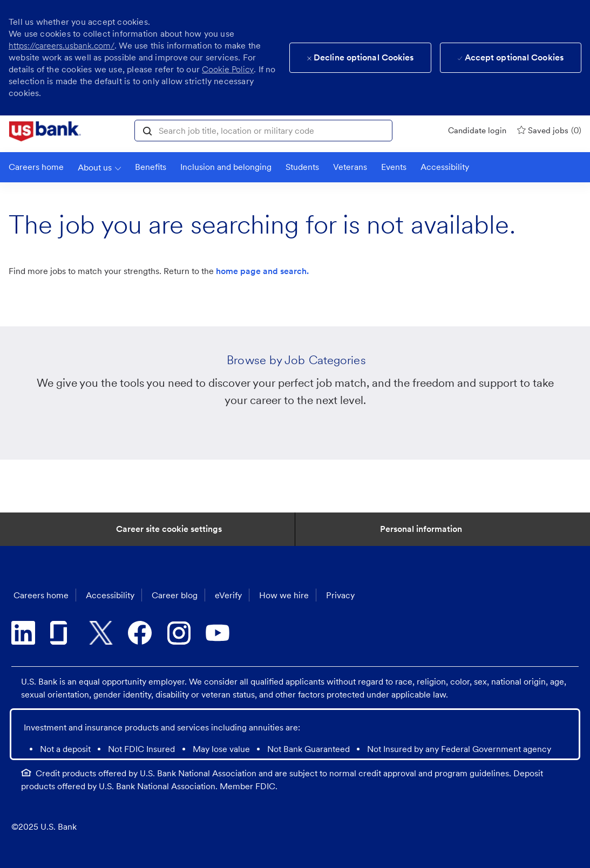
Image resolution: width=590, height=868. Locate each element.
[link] (45, 132)
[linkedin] (23, 633)
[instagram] (179, 633)
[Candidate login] (477, 131)
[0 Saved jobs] (549, 130)
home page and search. (262, 271)
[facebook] (140, 633)
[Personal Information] (421, 529)
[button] (147, 130)
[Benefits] (151, 167)
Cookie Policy (228, 69)
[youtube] (218, 633)
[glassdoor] (62, 633)
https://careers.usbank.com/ (62, 46)
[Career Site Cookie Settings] (169, 529)
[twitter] (101, 633)
